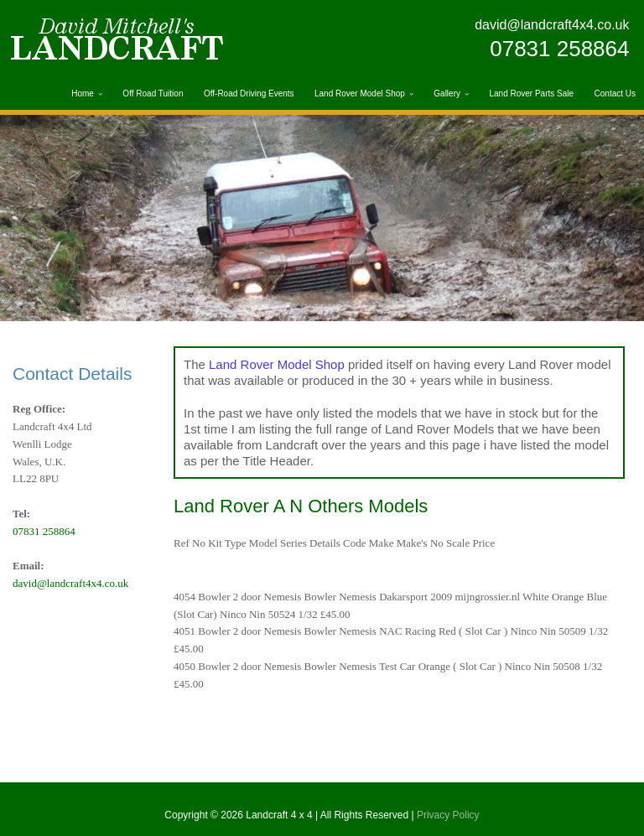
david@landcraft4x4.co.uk (552, 25)
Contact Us (615, 93)
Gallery (447, 93)
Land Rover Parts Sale (531, 93)
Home (83, 93)
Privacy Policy (448, 815)
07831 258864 (559, 49)
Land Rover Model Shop (360, 93)
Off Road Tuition (153, 93)
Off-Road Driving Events (249, 93)
